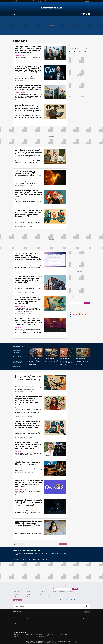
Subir (86, 612)
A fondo (17, 467)
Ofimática (17, 159)
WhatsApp (29, 597)
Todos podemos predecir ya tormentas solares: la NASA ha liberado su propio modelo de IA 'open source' (29, 174)
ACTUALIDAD (20, 14)
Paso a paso (23, 559)
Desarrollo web (17, 350)
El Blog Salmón (84, 618)
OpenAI (82, 48)
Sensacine (38, 618)
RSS (83, 314)
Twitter (82, 14)
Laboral (42, 559)
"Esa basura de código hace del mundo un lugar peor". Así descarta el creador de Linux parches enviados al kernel (29, 194)
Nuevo (86, 9)
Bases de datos (17, 357)
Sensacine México (40, 634)
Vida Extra (27, 620)
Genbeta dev (18, 114)
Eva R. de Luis (21, 271)
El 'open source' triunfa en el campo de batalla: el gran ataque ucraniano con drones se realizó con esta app (28, 378)
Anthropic (77, 48)
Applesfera (16, 622)
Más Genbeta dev (17, 366)
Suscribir (87, 303)
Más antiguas (63, 544)
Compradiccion (73, 622)
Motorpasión (61, 618)
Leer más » (26, 59)
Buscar (87, 606)
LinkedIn (70, 317)
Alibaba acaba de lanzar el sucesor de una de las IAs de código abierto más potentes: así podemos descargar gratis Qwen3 (29, 483)
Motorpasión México (63, 634)
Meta (75, 52)
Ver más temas (17, 600)
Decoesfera (72, 620)
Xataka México (17, 634)
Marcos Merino (22, 61)
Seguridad (29, 592)
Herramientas (17, 592)
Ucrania (79, 52)
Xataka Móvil (16, 620)
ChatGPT (71, 48)
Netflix (15, 597)
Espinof (38, 620)
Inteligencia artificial (20, 55)
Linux (16, 200)
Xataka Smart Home (18, 624)
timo (46, 559)
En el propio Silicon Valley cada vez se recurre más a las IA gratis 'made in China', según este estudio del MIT (28, 88)
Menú (17, 9)
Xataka (15, 618)
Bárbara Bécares (23, 292)
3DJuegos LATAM (28, 634)
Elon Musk (81, 50)
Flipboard (84, 14)
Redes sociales (36, 559)
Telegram (89, 14)
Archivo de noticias (20, 544)
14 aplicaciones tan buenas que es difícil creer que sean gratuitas (28, 463)
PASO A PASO (71, 14)
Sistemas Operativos (20, 306)
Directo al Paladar (51, 618)
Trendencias (72, 618)
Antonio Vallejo (22, 473)
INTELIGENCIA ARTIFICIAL (33, 14)
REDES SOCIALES (46, 14)
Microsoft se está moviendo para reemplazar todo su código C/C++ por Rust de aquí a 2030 (51, 360)
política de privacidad (69, 592)
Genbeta (51, 8)
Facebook (87, 14)
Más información (53, 643)
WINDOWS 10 (56, 14)
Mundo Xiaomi (16, 626)
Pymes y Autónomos (85, 620)
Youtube (77, 314)
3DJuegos (27, 618)
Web (16, 264)
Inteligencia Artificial (44, 597)
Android (84, 52)
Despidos (75, 50)
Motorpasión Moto (62, 620)
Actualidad (18, 285)
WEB (64, 14)
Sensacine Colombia (40, 636)
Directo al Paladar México (51, 635)
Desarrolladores (18, 359)
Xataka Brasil (16, 636)
